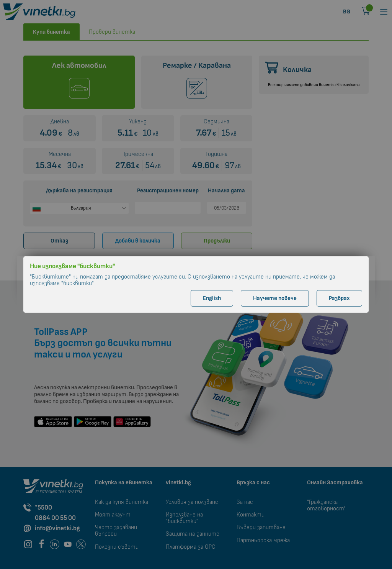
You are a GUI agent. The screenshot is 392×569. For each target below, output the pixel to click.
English (212, 298)
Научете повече (275, 298)
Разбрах (339, 298)
